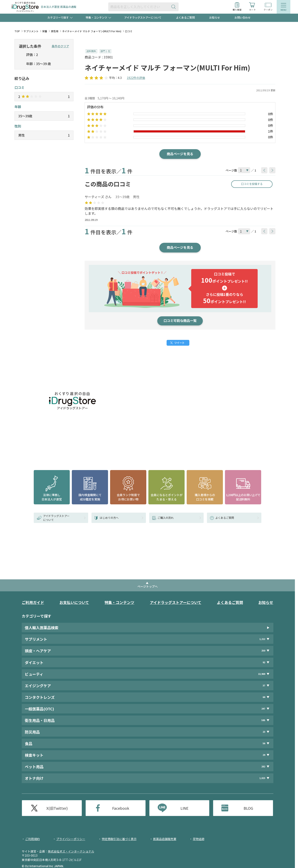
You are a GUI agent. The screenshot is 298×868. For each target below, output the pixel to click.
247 (263, 709)
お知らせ (215, 17)
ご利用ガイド (33, 602)
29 (264, 755)
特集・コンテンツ (119, 602)
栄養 (45, 31)
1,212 (262, 639)
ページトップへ (148, 586)
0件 (271, 114)
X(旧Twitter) (57, 808)
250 (263, 651)
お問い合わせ (243, 17)
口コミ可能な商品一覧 (180, 320)
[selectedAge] (21, 64)
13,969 (262, 674)
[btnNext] (272, 170)
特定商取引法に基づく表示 (119, 839)
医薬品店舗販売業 (165, 839)
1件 (271, 131)
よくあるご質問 (185, 17)
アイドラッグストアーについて (143, 17)
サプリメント (31, 31)
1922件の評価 (136, 78)
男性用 (55, 31)
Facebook (121, 808)
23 (264, 732)
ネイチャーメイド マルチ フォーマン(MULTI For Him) (92, 31)
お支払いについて (74, 602)
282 (263, 766)
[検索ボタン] (174, 7)
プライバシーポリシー (71, 839)
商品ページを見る (180, 154)
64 (264, 697)
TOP (17, 31)
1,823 (262, 778)
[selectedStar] (21, 55)
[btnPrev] (264, 170)
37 (264, 685)
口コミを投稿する (252, 184)
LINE (184, 808)
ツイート (179, 343)
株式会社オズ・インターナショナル (71, 851)
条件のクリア (60, 46)
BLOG (248, 808)
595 (263, 720)
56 (264, 743)
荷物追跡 (199, 839)
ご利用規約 (32, 839)
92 (264, 662)
